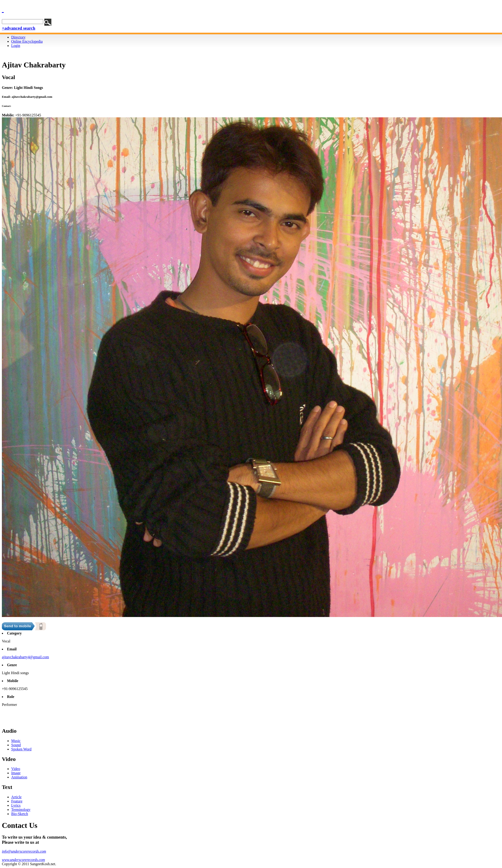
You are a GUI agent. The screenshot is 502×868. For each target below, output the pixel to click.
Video (16, 769)
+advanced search (19, 28)
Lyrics (16, 805)
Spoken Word (21, 749)
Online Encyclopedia (27, 41)
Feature (17, 801)
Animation (19, 777)
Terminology (21, 810)
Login (16, 46)
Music (16, 741)
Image (16, 773)
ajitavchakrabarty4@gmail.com (25, 657)
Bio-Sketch (20, 814)
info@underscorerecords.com (24, 851)
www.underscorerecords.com (23, 860)
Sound (16, 745)
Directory (18, 37)
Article (16, 797)
